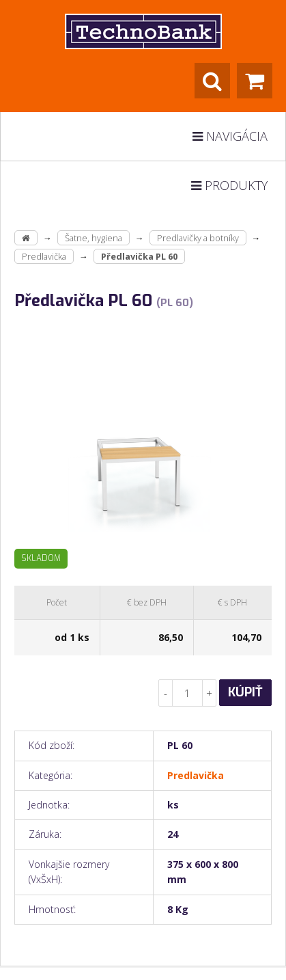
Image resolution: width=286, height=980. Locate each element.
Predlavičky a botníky (198, 238)
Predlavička (44, 256)
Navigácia (230, 136)
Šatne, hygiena (94, 238)
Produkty (229, 185)
